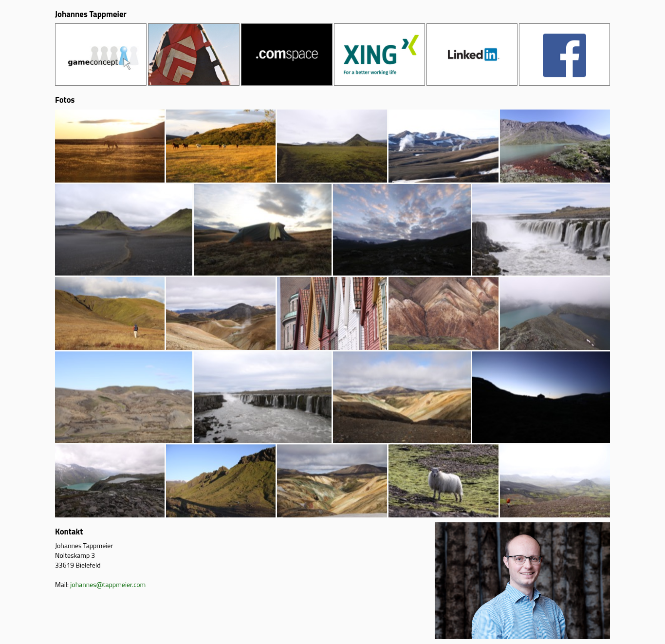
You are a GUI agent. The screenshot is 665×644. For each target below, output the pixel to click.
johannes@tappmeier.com (108, 584)
